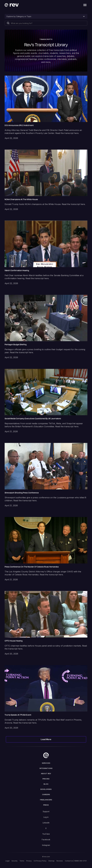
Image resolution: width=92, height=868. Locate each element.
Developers (46, 789)
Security (14, 861)
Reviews (60, 861)
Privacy (29, 861)
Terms (22, 861)
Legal (7, 861)
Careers (46, 795)
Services (46, 763)
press (46, 805)
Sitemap (51, 861)
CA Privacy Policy (40, 861)
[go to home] (46, 755)
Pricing (46, 779)
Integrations (46, 768)
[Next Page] (46, 739)
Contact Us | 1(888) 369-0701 (76, 861)
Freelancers (46, 800)
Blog (46, 784)
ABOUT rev (46, 774)
